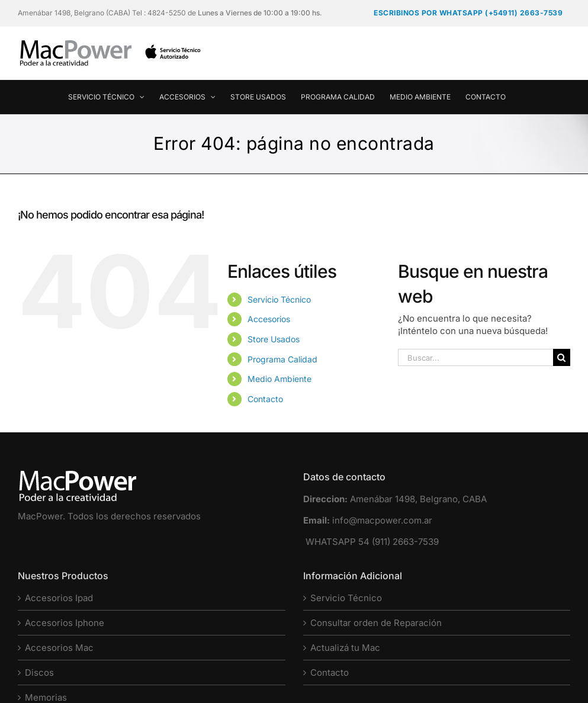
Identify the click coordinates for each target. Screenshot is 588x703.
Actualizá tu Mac (345, 648)
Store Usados (274, 339)
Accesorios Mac (59, 648)
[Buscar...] (475, 357)
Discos (39, 672)
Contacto (265, 399)
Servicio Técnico (279, 299)
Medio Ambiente (279, 379)
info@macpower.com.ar (382, 520)
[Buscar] (562, 357)
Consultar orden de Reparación (376, 623)
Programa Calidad (282, 359)
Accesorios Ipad (59, 598)
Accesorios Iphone (65, 623)
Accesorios (269, 319)
